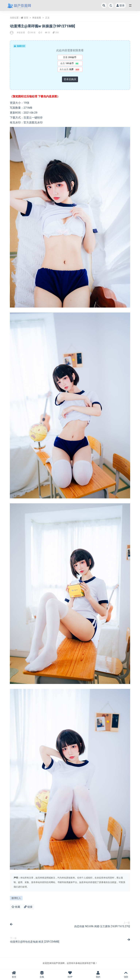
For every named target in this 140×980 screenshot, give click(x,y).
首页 (26, 18)
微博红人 (16, 898)
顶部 (126, 975)
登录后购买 (70, 79)
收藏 (16, 907)
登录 (120, 5)
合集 (42, 975)
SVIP (70, 975)
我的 (98, 975)
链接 (28, 907)
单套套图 (37, 18)
